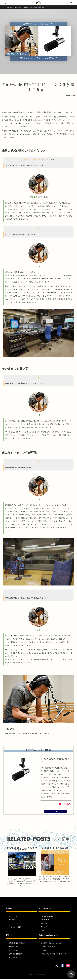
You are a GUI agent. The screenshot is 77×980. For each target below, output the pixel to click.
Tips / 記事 (12, 921)
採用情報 (44, 951)
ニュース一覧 (13, 917)
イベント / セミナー (15, 924)
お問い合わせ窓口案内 (16, 955)
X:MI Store (44, 924)
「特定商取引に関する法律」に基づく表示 (54, 955)
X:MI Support (45, 921)
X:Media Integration (47, 917)
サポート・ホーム (14, 947)
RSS (42, 931)
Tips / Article (10, 7)
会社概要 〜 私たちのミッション (51, 944)
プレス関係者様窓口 (15, 958)
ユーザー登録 (13, 951)
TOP (3, 7)
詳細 (56, 812)
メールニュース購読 (15, 928)
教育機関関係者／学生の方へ (18, 944)
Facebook (44, 928)
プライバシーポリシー (48, 947)
